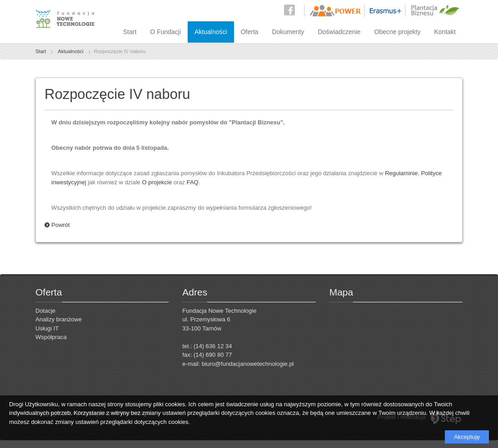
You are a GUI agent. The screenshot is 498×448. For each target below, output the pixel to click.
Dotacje (45, 311)
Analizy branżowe (59, 319)
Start (130, 32)
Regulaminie (401, 173)
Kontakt (445, 32)
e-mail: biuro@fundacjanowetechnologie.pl (238, 364)
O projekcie (157, 182)
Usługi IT (47, 328)
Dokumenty (288, 32)
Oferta (250, 32)
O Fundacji (165, 32)
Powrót (60, 225)
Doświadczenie (339, 32)
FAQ (193, 182)
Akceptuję (467, 437)
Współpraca (51, 337)
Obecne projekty (398, 32)
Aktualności (211, 32)
